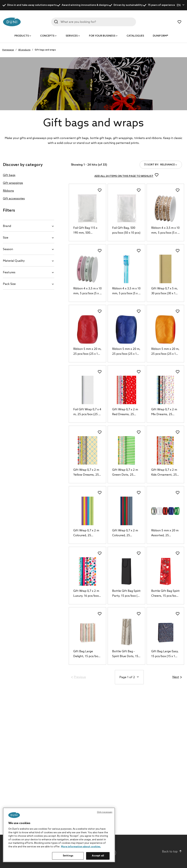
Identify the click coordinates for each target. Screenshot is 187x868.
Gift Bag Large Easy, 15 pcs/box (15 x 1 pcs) (165, 654)
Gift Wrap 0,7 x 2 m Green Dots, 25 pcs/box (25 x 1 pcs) (126, 473)
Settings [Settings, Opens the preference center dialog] (68, 856)
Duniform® (161, 36)
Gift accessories (14, 199)
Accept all (98, 856)
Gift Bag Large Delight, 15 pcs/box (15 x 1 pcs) (86, 654)
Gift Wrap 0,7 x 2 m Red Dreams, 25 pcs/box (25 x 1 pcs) (126, 412)
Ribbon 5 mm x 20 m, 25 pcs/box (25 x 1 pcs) (87, 352)
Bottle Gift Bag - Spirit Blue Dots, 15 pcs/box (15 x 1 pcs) (125, 654)
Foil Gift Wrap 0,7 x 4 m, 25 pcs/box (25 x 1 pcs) (87, 412)
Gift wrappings (13, 183)
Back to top (172, 852)
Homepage (8, 50)
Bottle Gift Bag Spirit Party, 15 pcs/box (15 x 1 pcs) (126, 594)
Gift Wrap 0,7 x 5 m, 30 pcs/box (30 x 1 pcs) (164, 291)
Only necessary (105, 812)
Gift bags (9, 175)
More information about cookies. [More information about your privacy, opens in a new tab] (81, 847)
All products (24, 50)
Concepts (47, 36)
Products (22, 36)
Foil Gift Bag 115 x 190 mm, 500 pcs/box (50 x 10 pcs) (87, 231)
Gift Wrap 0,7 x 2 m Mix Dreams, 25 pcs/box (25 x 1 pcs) (165, 412)
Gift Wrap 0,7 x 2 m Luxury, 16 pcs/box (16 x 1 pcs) (86, 594)
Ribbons (8, 191)
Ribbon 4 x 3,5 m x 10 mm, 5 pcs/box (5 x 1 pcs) (165, 231)
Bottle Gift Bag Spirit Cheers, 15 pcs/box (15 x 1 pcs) (165, 594)
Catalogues (135, 36)
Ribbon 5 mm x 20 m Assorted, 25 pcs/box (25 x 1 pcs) (165, 533)
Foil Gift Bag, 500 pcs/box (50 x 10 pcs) (126, 230)
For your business (102, 36)
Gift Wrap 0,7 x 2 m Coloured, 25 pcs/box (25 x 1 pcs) (87, 533)
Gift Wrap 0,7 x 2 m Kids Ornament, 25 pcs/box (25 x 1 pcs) (165, 473)
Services (72, 36)
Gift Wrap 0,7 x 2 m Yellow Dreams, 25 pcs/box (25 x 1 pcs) (87, 473)
